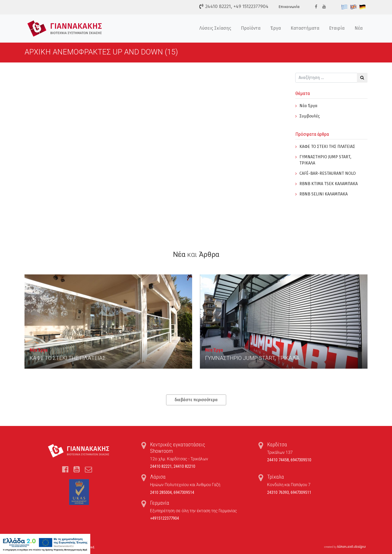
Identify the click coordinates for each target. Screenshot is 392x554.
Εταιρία (337, 28)
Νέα (359, 28)
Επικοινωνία (289, 7)
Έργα (276, 28)
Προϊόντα (251, 28)
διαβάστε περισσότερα (196, 400)
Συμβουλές (310, 116)
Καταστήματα (305, 28)
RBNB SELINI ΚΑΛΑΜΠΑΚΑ (324, 194)
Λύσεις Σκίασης (215, 28)
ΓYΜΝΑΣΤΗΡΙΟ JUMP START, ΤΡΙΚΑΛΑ (252, 358)
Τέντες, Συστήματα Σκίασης (65, 29)
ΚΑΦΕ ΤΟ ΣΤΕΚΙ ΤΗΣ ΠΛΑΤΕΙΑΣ (327, 147)
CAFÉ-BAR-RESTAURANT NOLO (328, 173)
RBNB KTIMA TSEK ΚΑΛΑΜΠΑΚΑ (329, 184)
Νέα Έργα (308, 106)
